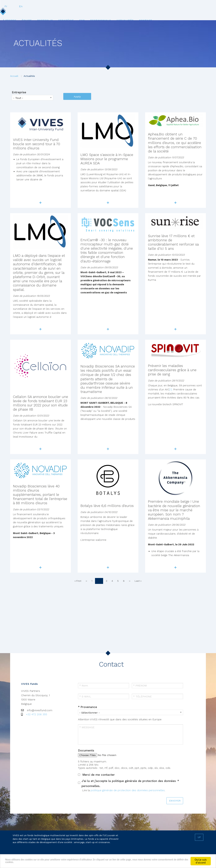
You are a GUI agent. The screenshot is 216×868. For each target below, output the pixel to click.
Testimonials (125, 13)
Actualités (152, 13)
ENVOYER (175, 801)
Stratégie (87, 13)
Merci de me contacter (99, 775)
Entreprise (19, 92)
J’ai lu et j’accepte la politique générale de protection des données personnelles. (129, 784)
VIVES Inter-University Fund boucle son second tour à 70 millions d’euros (37, 144)
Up (199, 837)
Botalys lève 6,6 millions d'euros (107, 506)
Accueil (14, 76)
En (204, 6)
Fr (189, 6)
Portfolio (64, 13)
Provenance (89, 707)
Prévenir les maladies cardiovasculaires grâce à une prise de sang (172, 370)
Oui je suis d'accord (201, 861)
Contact (174, 13)
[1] (171, 390)
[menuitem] (24, 13)
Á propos (24, 13)
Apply (77, 97)
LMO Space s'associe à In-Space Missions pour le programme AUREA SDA (107, 159)
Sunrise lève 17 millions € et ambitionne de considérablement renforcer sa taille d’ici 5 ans (173, 242)
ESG (105, 13)
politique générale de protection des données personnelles (128, 790)
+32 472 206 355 (37, 714)
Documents (86, 750)
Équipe (43, 13)
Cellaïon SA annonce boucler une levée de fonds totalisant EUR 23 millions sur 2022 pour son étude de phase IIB (40, 403)
